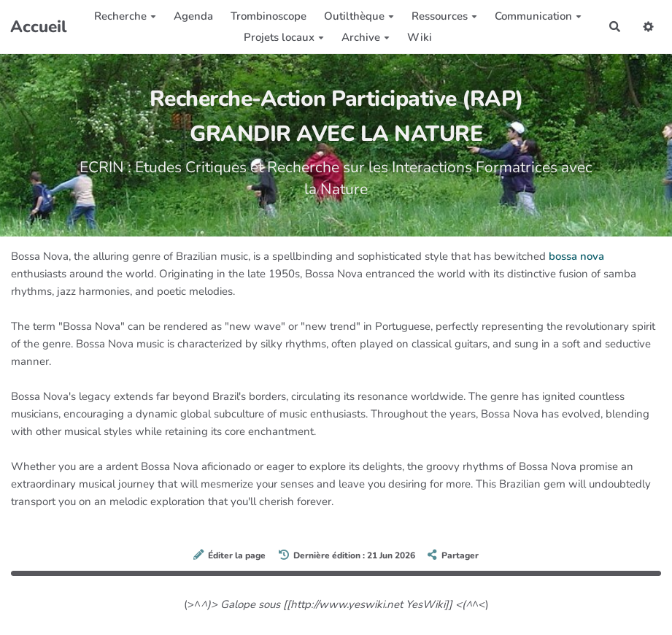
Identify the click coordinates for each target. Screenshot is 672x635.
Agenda (193, 16)
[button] (649, 27)
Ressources (444, 16)
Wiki (420, 37)
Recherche (125, 16)
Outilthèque (359, 16)
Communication (538, 16)
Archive (366, 37)
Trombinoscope (269, 16)
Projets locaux (284, 37)
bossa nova (576, 256)
